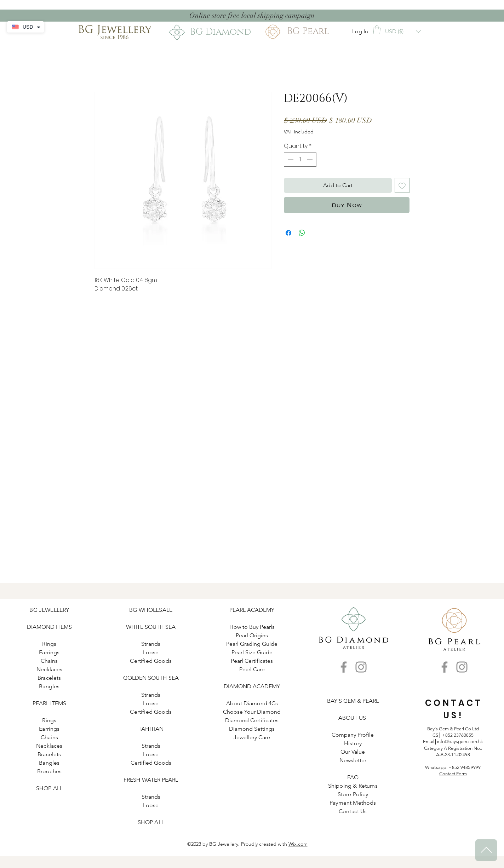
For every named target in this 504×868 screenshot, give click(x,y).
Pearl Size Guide (252, 652)
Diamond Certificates (252, 720)
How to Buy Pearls (252, 627)
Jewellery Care (252, 737)
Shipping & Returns (353, 786)
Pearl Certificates (252, 661)
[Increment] (310, 160)
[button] (377, 30)
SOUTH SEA (160, 627)
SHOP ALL (49, 788)
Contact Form (453, 774)
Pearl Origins (252, 635)
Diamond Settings (252, 729)
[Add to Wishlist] (402, 185)
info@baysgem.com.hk (460, 741)
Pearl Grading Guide (252, 644)
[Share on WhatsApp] (302, 233)
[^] (486, 850)
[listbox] (403, 31)
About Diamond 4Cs (252, 703)
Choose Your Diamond (252, 712)
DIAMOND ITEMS (49, 627)
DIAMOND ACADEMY (252, 686)
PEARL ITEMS (49, 703)
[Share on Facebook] (288, 233)
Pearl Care (252, 669)
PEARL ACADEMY (252, 610)
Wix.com (298, 844)
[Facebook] (344, 667)
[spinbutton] (300, 160)
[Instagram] (361, 667)
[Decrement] (290, 160)
